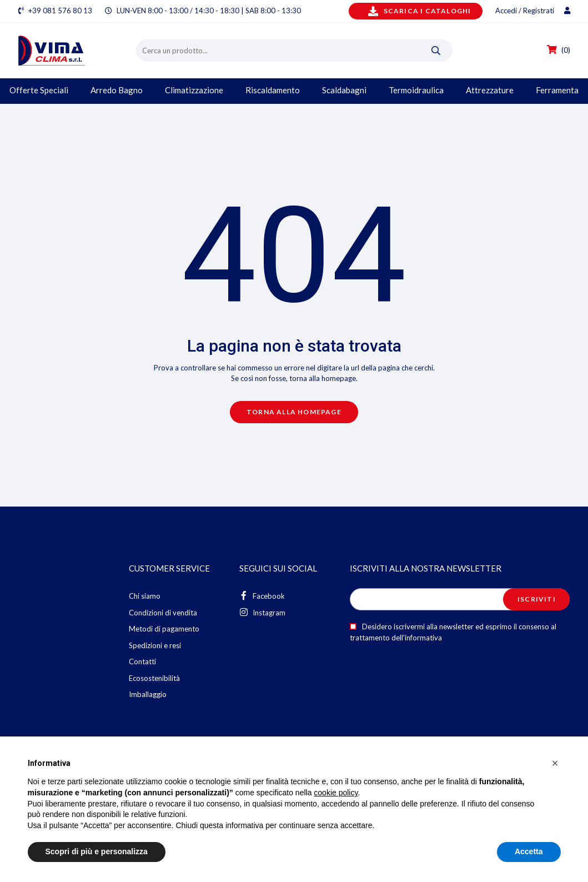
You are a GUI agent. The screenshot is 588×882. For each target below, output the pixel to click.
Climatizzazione (194, 90)
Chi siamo (145, 596)
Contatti (142, 661)
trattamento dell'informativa (396, 638)
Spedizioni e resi (155, 645)
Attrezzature (490, 90)
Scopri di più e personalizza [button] (97, 851)
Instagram (262, 612)
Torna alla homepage (294, 412)
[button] (555, 763)
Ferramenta (557, 90)
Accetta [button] (529, 851)
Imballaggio (148, 694)
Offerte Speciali (39, 90)
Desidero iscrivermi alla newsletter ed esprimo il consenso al (453, 632)
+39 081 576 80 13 (60, 11)
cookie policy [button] (336, 793)
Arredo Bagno (117, 90)
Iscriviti (537, 599)
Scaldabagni (344, 90)
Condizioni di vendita (163, 613)
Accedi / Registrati (533, 11)
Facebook (262, 596)
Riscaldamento (273, 90)
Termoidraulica (416, 90)
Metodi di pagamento (164, 629)
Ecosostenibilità (154, 678)
